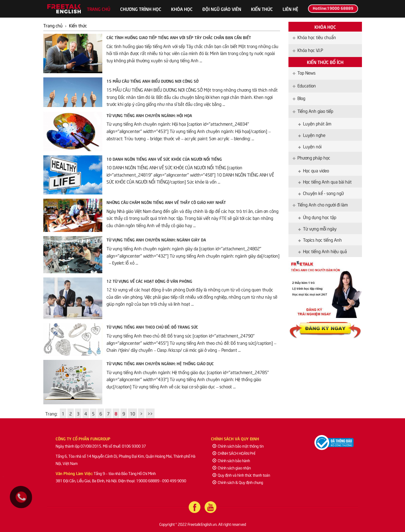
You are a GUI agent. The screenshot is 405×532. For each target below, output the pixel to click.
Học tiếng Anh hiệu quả (323, 251)
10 (132, 413)
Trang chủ (99, 9)
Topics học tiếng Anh (320, 239)
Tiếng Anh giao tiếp (313, 111)
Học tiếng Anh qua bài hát (325, 181)
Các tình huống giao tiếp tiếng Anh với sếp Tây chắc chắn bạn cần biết (179, 37)
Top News (304, 72)
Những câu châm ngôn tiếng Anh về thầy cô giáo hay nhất (166, 202)
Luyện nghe (312, 135)
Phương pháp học (311, 157)
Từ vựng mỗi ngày (317, 228)
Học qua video (314, 170)
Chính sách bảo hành (231, 460)
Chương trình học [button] (141, 9)
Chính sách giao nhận (232, 468)
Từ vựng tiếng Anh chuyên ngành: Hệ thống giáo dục (160, 363)
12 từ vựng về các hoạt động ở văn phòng (149, 281)
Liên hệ (290, 9)
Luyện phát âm (315, 123)
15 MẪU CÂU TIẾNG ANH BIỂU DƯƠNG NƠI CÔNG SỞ (152, 81)
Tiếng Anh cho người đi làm (320, 204)
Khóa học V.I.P (308, 50)
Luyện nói (310, 146)
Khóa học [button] (182, 9)
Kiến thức (262, 9)
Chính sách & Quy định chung (238, 482)
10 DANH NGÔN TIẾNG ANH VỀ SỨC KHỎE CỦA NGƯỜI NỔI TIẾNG (164, 159)
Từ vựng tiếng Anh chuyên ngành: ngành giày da (156, 239)
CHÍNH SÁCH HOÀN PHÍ (234, 453)
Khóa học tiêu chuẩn (314, 37)
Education (304, 85)
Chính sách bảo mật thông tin (238, 446)
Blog (299, 98)
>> (150, 413)
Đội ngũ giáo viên (222, 9)
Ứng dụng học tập (317, 217)
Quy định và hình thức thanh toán (241, 475)
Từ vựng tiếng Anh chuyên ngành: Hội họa (149, 115)
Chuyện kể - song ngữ (321, 193)
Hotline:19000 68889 (333, 8)
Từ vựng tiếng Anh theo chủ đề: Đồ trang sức (152, 327)
